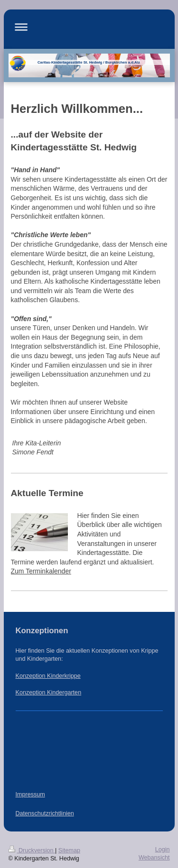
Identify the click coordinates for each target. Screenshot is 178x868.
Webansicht (154, 858)
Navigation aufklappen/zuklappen (89, 27)
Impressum (30, 794)
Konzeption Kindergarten (49, 693)
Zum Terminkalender (41, 571)
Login (163, 850)
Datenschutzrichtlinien (45, 813)
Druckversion (32, 850)
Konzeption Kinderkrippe (48, 676)
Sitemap (69, 850)
